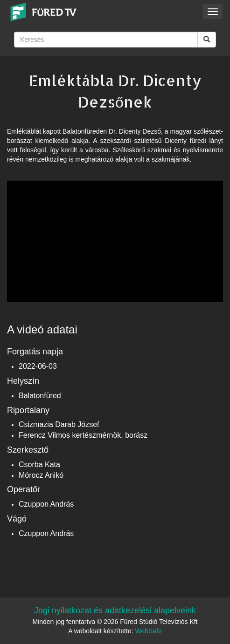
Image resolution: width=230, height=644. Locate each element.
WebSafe (148, 631)
